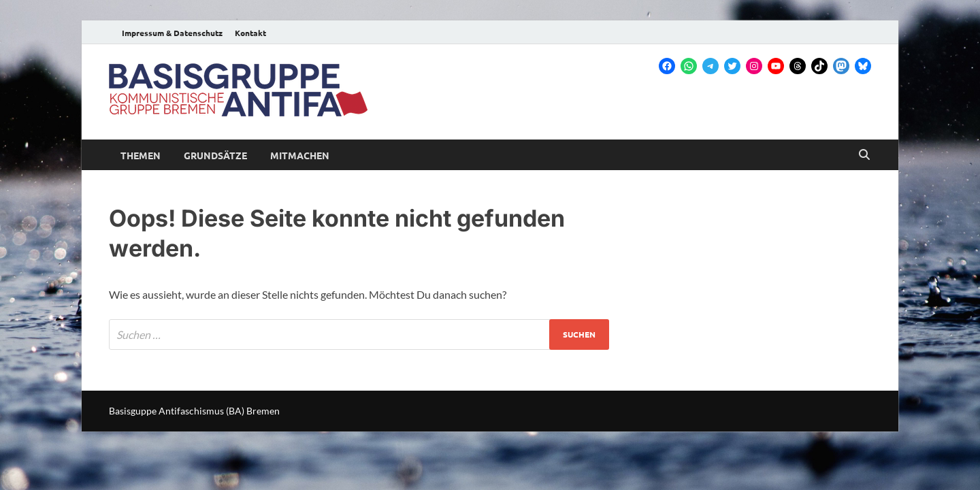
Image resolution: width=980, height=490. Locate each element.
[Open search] (864, 155)
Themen (141, 155)
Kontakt (250, 33)
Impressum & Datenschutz (172, 33)
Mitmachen (300, 155)
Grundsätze (215, 155)
